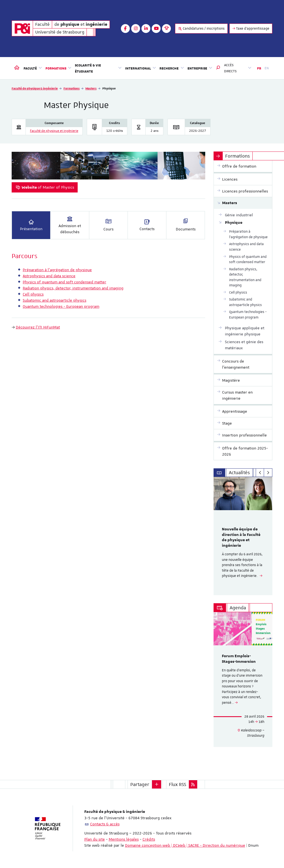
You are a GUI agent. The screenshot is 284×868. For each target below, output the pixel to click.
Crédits (149, 839)
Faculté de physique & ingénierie (35, 88)
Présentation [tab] (31, 225)
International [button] (141, 68)
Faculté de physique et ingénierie (54, 131)
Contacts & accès (105, 824)
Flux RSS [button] (177, 784)
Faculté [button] (33, 68)
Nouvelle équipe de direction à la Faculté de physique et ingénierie (241, 537)
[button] (218, 68)
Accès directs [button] (238, 68)
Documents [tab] (186, 225)
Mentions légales (124, 839)
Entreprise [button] (200, 68)
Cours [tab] (108, 225)
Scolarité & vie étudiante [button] (98, 68)
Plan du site (95, 839)
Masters (91, 88)
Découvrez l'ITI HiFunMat (38, 327)
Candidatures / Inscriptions (201, 29)
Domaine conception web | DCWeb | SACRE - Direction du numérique (185, 845)
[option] (243, 536)
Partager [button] (140, 784)
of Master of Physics (45, 187)
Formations (72, 88)
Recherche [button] (172, 68)
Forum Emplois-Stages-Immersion (239, 659)
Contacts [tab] (147, 225)
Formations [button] (59, 68)
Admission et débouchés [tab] (70, 225)
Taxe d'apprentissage (251, 29)
